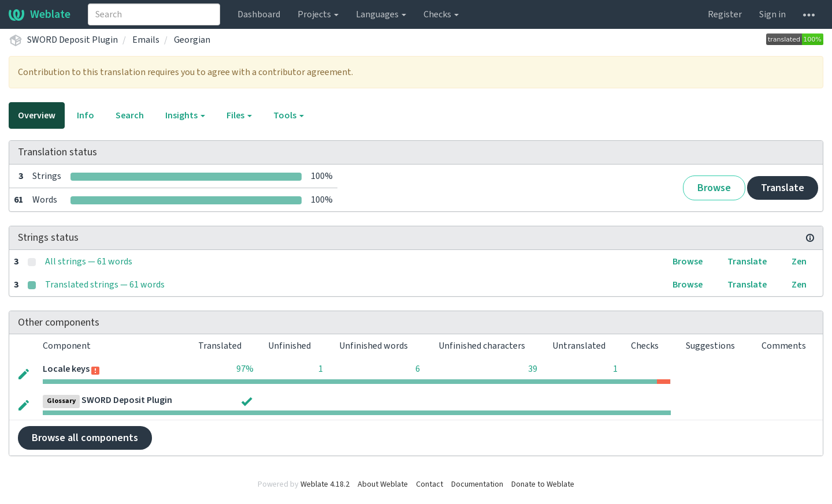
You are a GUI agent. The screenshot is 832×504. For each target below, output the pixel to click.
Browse (714, 188)
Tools (289, 115)
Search (130, 115)
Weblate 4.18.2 (325, 484)
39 (533, 369)
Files (239, 115)
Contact (430, 484)
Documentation (477, 484)
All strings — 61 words (89, 262)
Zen (799, 262)
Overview (37, 115)
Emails (146, 40)
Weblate (40, 14)
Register (725, 14)
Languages (381, 14)
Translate (783, 188)
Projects (318, 14)
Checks (441, 14)
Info (86, 115)
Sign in (772, 14)
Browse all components (85, 438)
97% (245, 369)
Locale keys (66, 369)
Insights (185, 115)
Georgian (192, 40)
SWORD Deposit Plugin (73, 40)
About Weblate (383, 484)
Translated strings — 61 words (105, 285)
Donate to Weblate (543, 484)
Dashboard (259, 14)
